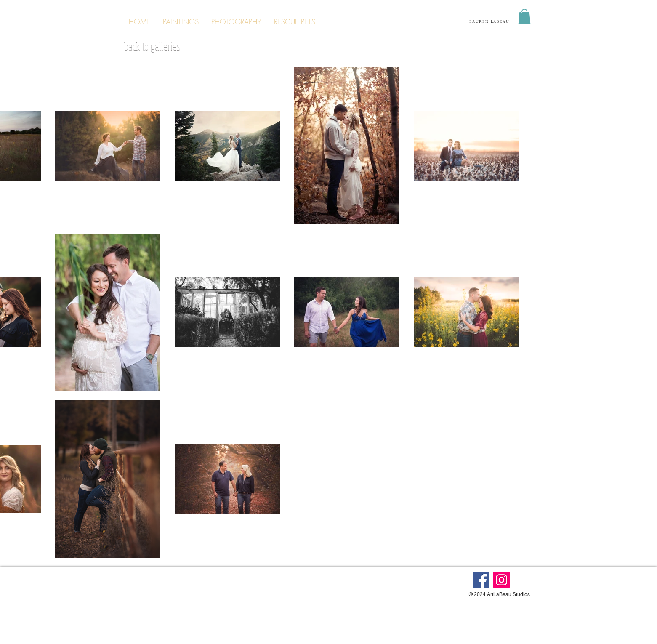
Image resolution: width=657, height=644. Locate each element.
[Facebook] (481, 580)
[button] (524, 16)
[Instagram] (501, 580)
